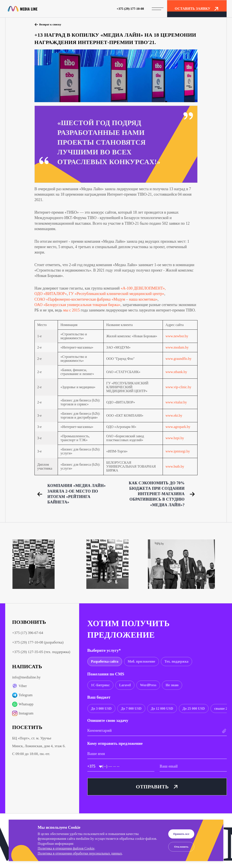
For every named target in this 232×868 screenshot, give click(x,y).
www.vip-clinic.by (178, 387)
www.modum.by (177, 347)
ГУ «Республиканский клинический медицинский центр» (116, 294)
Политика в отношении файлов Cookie (66, 848)
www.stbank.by (176, 372)
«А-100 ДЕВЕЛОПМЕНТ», (143, 288)
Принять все (181, 834)
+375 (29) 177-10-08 (130, 9)
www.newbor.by (177, 336)
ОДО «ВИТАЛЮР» (51, 294)
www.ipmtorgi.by (178, 451)
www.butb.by (175, 466)
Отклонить (181, 847)
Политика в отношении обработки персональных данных (80, 853)
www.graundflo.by (178, 359)
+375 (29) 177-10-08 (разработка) (38, 642)
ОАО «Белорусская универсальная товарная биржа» (78, 305)
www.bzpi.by (175, 438)
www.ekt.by (174, 415)
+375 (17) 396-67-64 (28, 633)
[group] (105, 662)
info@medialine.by (26, 677)
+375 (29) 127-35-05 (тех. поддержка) (41, 652)
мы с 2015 (71, 310)
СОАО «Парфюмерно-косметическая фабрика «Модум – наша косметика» (96, 299)
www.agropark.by (178, 427)
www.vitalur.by (176, 402)
